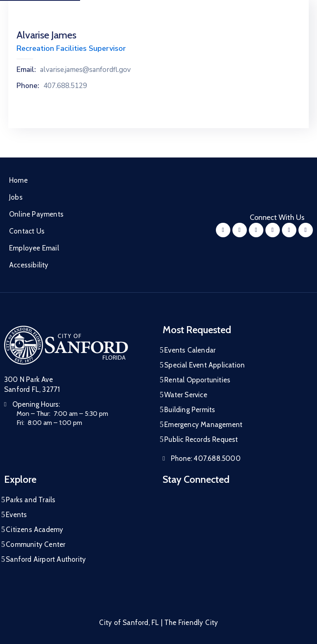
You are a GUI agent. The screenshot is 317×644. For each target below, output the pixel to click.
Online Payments (36, 214)
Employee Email (34, 248)
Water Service (186, 395)
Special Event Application (205, 365)
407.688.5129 (65, 86)
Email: (26, 70)
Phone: (28, 86)
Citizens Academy (34, 530)
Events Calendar (190, 350)
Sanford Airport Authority (46, 559)
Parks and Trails (31, 500)
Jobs (16, 197)
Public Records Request (201, 439)
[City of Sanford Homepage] (66, 345)
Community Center (35, 544)
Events (16, 515)
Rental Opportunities (197, 380)
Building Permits (190, 410)
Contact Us (27, 231)
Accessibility (29, 265)
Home (18, 180)
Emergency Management (203, 425)
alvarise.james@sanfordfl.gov (85, 70)
